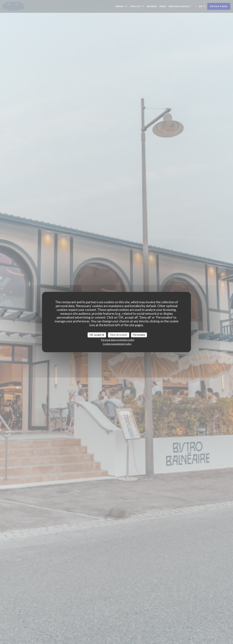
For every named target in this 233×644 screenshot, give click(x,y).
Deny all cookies (119, 335)
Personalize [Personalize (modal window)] (139, 335)
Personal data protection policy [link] (118, 340)
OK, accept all (97, 335)
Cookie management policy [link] (117, 344)
